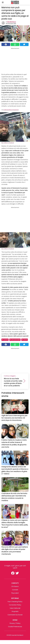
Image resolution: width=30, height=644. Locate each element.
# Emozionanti (15, 340)
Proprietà (15, 611)
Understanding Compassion (11, 110)
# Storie (25, 340)
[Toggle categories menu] (3, 2)
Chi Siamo (15, 586)
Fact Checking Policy (15, 602)
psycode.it (15, 593)
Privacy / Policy (15, 623)
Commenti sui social (15, 615)
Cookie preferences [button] (15, 627)
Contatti (15, 590)
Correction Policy (15, 605)
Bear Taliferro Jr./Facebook (8, 143)
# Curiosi (5, 340)
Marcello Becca (11, 22)
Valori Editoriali (15, 608)
